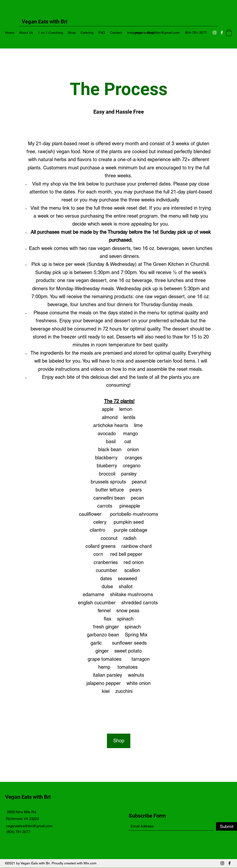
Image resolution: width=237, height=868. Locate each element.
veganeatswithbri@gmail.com (157, 33)
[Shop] (119, 741)
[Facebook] (222, 33)
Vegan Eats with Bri (28, 797)
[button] (229, 33)
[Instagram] (215, 33)
